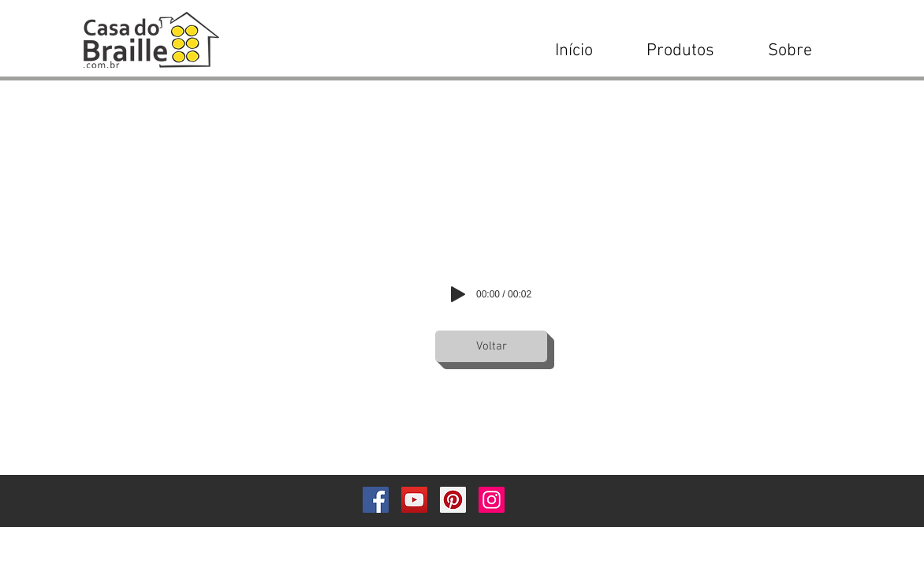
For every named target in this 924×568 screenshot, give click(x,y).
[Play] (458, 294)
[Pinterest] (453, 500)
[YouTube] (414, 500)
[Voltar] (491, 346)
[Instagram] (492, 500)
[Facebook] (376, 500)
